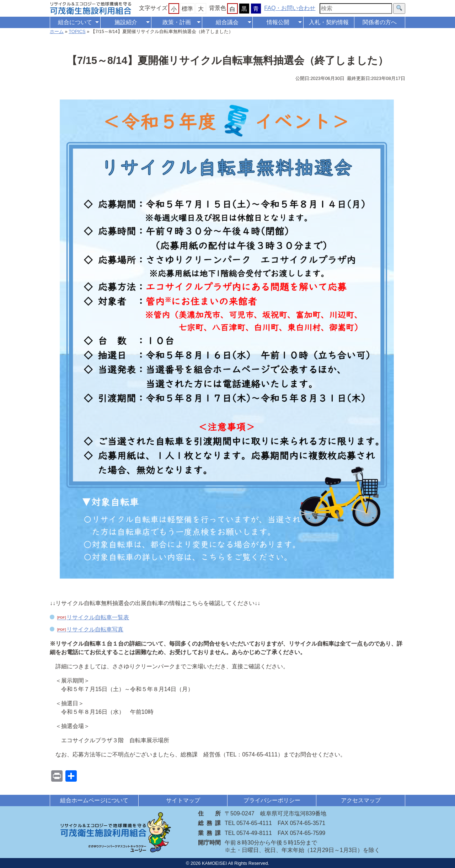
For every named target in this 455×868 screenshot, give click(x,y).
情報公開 (278, 22)
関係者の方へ (380, 22)
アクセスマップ (361, 800)
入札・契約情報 (329, 22)
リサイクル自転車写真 (95, 629)
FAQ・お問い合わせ (290, 8)
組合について (75, 22)
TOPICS (77, 31)
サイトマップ (183, 800)
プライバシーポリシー (272, 800)
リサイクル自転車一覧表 (98, 617)
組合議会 (227, 22)
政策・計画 (177, 22)
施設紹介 (126, 22)
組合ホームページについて (94, 800)
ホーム (57, 31)
